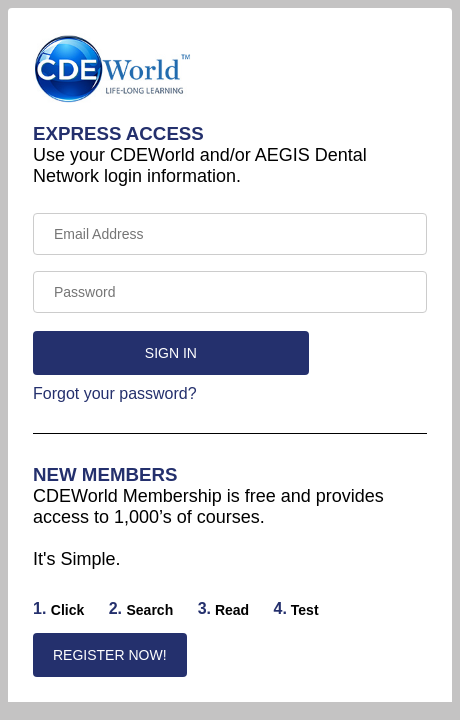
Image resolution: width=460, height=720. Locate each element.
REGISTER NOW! (110, 655)
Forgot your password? (115, 393)
